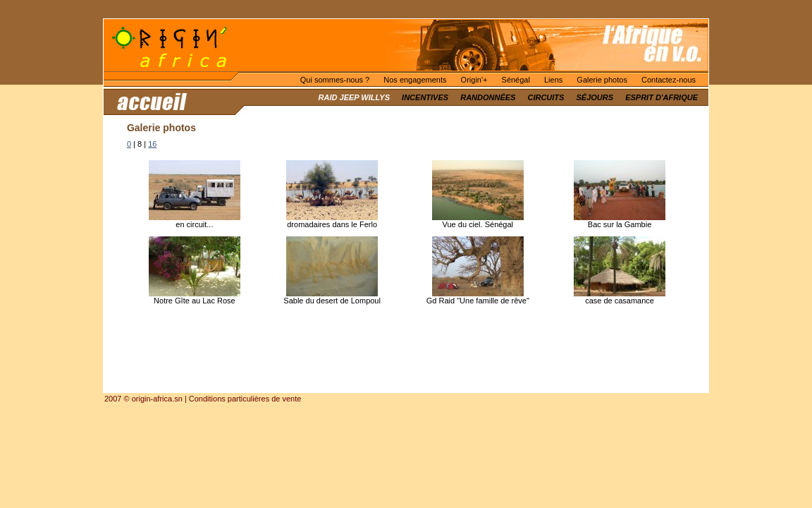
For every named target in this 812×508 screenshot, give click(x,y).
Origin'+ (474, 80)
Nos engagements (415, 80)
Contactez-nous (669, 80)
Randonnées (488, 97)
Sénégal (516, 80)
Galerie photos (602, 80)
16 (152, 144)
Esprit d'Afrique (662, 97)
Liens (553, 80)
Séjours (595, 97)
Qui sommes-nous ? (335, 80)
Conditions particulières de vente (245, 399)
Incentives (425, 97)
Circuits (546, 97)
